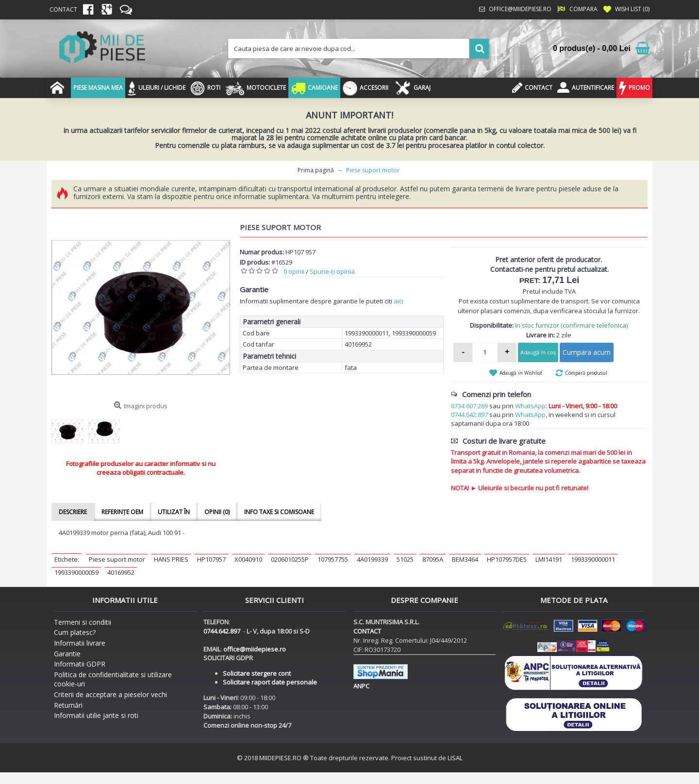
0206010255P (290, 559)
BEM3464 (465, 559)
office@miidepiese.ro (255, 649)
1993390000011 (593, 559)
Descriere (73, 512)
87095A (433, 559)
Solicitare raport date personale (270, 682)
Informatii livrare (80, 643)
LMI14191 (549, 559)
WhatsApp (530, 406)
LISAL (455, 758)
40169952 (121, 572)
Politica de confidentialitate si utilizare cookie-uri (113, 679)
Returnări (68, 705)
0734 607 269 (469, 406)
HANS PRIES (171, 559)
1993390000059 (76, 572)
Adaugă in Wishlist (521, 373)
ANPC (361, 686)
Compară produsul (586, 373)
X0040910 (248, 559)
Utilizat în (174, 512)
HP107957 (211, 559)
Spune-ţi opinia (332, 271)
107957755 (333, 559)
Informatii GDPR (80, 664)
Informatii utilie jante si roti (96, 715)
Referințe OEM (122, 512)
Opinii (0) (217, 512)
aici (399, 301)
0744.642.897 (469, 415)
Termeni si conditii (83, 622)
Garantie (67, 654)
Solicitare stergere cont (257, 673)
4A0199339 (372, 559)
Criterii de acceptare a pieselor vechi (110, 694)
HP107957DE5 (507, 559)
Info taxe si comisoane (279, 512)
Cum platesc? (75, 632)
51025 (405, 559)
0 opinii (294, 271)
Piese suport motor (117, 559)
